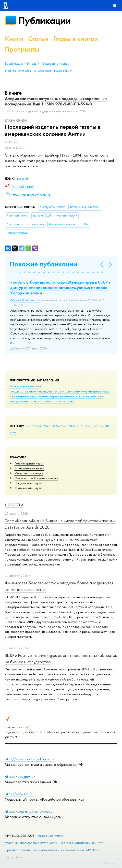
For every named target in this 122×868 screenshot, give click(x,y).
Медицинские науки (29, 473)
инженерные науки (24, 396)
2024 (55, 426)
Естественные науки (29, 468)
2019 (97, 426)
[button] (19, 272)
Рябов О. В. (17, 300)
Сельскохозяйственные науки (36, 478)
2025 (47, 426)
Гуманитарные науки (29, 463)
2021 (80, 426)
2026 (38, 426)
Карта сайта (13, 857)
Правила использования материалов (28, 71)
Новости (14, 505)
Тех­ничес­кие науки (28, 488)
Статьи (38, 39)
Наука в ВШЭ (63, 71)
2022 (72, 426)
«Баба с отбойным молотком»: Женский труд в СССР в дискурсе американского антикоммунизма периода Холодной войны (60, 288)
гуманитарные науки (96, 391)
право (34, 401)
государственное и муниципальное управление (45, 391)
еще (13, 432)
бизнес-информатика (25, 386)
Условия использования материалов (31, 843)
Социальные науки (28, 483)
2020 (89, 426)
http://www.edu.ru (19, 794)
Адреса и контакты (50, 836)
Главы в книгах (76, 39)
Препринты (22, 49)
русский (23, 179)
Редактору (111, 863)
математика (94, 396)
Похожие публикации (43, 264)
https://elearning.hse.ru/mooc (29, 811)
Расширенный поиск (55, 64)
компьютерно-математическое (62, 396)
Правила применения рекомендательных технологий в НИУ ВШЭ (52, 850)
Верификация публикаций (22, 64)
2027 (30, 426)
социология (49, 401)
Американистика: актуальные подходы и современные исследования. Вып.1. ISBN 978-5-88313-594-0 (56, 101)
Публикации (44, 21)
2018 (105, 426)
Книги (14, 39)
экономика (66, 401)
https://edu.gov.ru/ (20, 776)
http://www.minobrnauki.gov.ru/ (30, 759)
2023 (64, 426)
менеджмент (19, 401)
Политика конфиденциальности (82, 843)
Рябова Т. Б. (33, 300)
